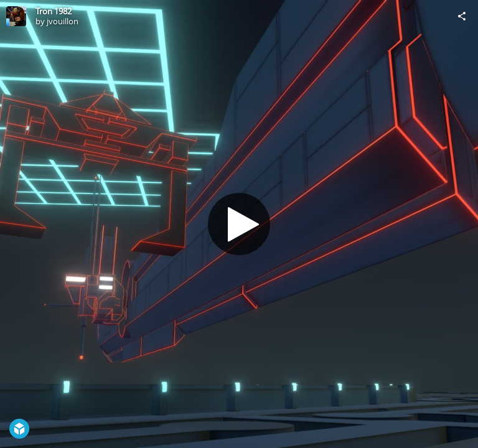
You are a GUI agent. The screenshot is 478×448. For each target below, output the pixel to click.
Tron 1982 (54, 11)
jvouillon (63, 21)
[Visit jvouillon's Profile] (16, 16)
